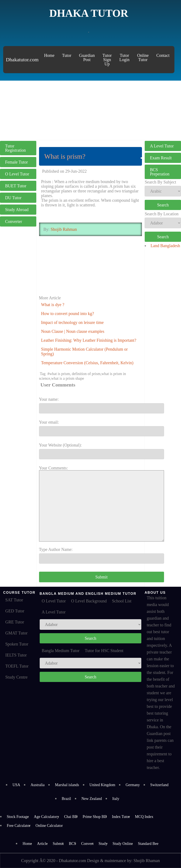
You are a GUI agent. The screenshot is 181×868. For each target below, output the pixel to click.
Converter (14, 221)
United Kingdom (102, 785)
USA (16, 785)
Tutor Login (124, 57)
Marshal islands (67, 785)
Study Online (123, 844)
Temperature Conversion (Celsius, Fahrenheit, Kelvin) (87, 363)
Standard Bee (148, 844)
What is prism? (65, 156)
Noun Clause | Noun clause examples (73, 331)
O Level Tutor (17, 174)
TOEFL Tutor (17, 666)
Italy (116, 799)
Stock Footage (18, 817)
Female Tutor (16, 162)
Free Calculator (19, 826)
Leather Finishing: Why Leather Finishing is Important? (89, 340)
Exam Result (161, 158)
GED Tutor (15, 611)
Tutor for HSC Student (104, 651)
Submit (58, 844)
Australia (38, 785)
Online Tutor (143, 57)
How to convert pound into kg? (68, 314)
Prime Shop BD (95, 817)
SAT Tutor (14, 600)
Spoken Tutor (17, 644)
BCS (72, 844)
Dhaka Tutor (89, 13)
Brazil (66, 799)
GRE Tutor (15, 622)
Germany (133, 785)
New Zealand (92, 799)
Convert (87, 844)
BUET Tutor (16, 186)
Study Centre (16, 677)
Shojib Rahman (63, 229)
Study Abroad (17, 210)
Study (103, 844)
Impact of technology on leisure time (72, 322)
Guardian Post (87, 57)
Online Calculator (49, 826)
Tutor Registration (15, 148)
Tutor (67, 55)
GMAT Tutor (16, 633)
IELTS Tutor (16, 655)
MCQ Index (144, 817)
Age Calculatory (46, 817)
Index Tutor (121, 817)
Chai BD (71, 817)
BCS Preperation (160, 172)
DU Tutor (13, 198)
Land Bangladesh (165, 246)
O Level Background (89, 601)
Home (49, 55)
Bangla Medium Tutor (61, 651)
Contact (163, 55)
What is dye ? (53, 305)
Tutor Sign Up (107, 60)
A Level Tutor (162, 146)
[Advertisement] (90, 110)
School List (122, 601)
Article (42, 844)
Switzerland (159, 785)
